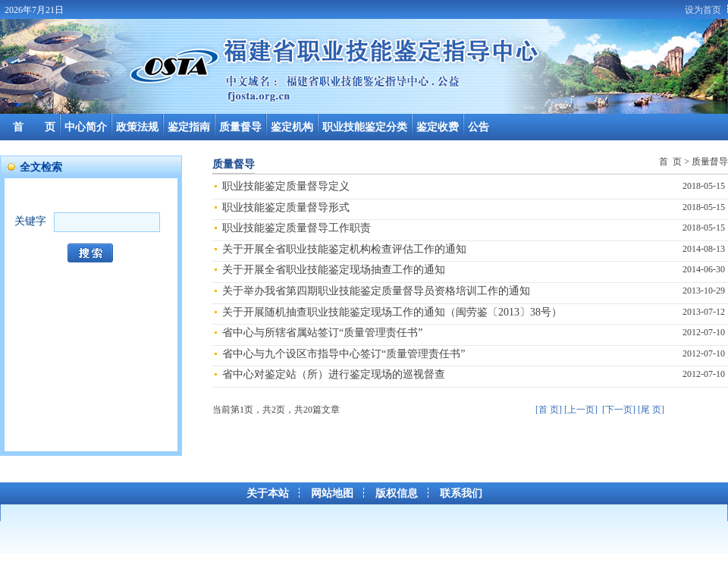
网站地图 (332, 493)
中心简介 (86, 127)
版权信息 (397, 493)
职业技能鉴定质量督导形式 (286, 207)
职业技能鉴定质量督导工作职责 (297, 228)
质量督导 (240, 127)
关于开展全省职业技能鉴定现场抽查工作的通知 (334, 270)
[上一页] (581, 410)
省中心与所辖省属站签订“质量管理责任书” (322, 333)
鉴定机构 (292, 127)
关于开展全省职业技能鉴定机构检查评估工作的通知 (344, 249)
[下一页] (619, 410)
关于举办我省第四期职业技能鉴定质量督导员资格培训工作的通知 (376, 291)
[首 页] (549, 410)
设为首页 (703, 10)
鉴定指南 (189, 127)
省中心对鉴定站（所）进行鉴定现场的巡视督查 (334, 374)
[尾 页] (651, 410)
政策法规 (137, 127)
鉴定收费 (438, 127)
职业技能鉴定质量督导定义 (286, 186)
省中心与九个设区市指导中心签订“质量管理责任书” (344, 354)
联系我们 (461, 493)
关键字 (30, 221)
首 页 (34, 127)
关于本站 (268, 493)
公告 (479, 127)
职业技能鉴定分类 (365, 127)
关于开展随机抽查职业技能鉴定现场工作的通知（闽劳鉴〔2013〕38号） (392, 312)
